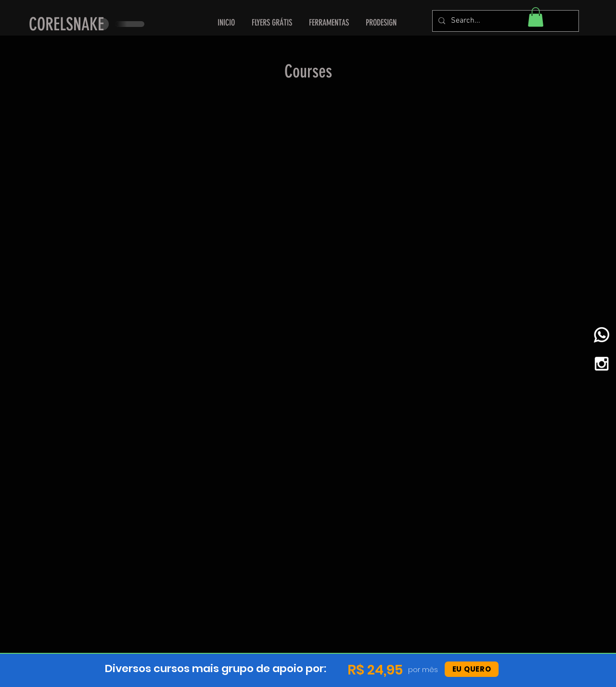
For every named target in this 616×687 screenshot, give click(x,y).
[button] (329, 23)
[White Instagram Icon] (602, 364)
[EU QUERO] (472, 669)
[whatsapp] (602, 335)
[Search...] (505, 21)
